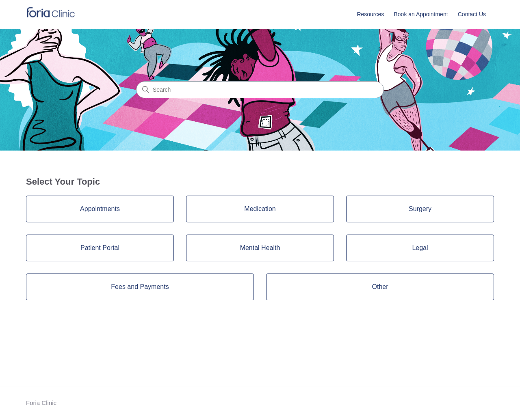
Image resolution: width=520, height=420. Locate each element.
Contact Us (472, 14)
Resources (370, 14)
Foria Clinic (41, 403)
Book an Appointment (421, 14)
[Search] (260, 90)
